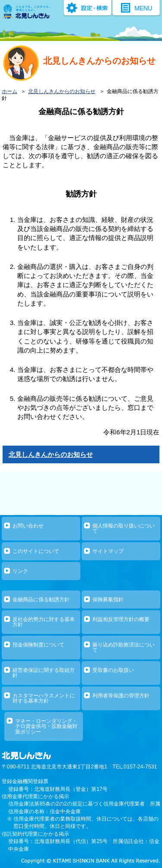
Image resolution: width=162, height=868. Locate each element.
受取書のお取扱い (113, 670)
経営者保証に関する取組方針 (44, 673)
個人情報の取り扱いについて (124, 528)
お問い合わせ (28, 526)
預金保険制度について (38, 645)
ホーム (10, 91)
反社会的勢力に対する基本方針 (44, 622)
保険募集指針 (108, 599)
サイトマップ (108, 551)
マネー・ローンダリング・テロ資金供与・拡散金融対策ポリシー (46, 726)
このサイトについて (36, 551)
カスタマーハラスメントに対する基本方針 (44, 698)
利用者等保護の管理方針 (121, 696)
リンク (20, 571)
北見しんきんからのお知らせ (62, 91)
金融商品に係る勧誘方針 (41, 599)
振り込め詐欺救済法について (124, 647)
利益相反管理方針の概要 (121, 619)
